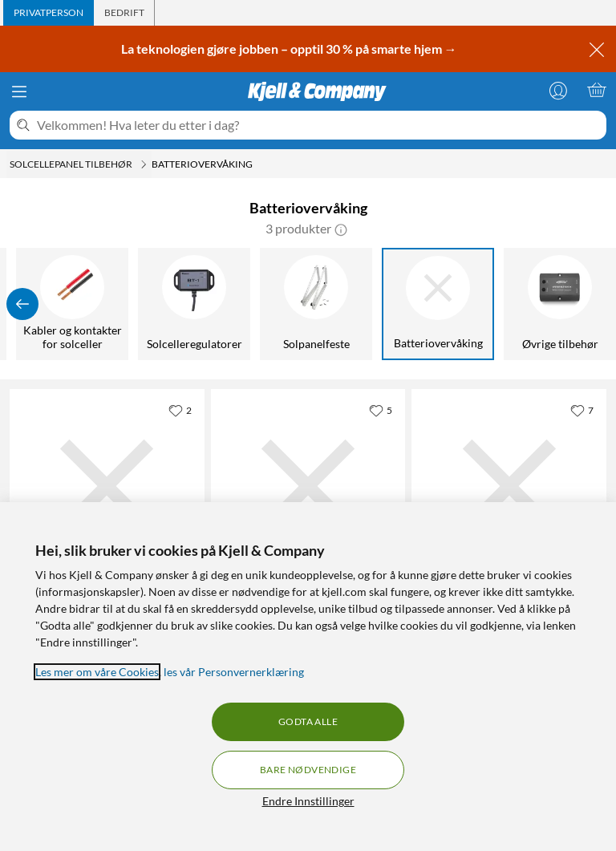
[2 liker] (180, 410)
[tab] (49, 13)
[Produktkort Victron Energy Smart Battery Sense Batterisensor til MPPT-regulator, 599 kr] (107, 486)
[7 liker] (582, 410)
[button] (341, 229)
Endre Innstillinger (308, 801)
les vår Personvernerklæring (234, 672)
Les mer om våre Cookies (97, 672)
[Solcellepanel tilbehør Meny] (144, 164)
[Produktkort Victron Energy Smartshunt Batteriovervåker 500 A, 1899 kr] (509, 486)
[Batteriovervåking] (438, 304)
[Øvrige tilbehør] (560, 304)
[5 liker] (381, 410)
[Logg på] (558, 90)
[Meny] (19, 91)
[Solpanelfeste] (316, 304)
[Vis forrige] (22, 304)
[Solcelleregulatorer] (194, 304)
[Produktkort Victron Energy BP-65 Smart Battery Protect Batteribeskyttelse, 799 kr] (308, 486)
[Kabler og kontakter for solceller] (72, 304)
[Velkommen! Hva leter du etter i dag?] (318, 125)
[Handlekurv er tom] (597, 90)
